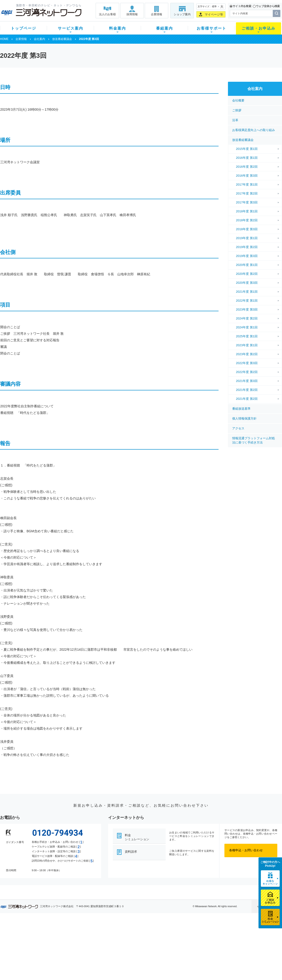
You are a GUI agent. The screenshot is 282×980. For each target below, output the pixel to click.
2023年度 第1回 (247, 345)
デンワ (58, 944)
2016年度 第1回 (247, 158)
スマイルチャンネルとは (140, 932)
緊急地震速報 (63, 956)
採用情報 (132, 14)
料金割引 (95, 944)
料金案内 (117, 28)
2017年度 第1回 (247, 185)
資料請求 (131, 852)
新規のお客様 (28, 932)
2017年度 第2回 (247, 193)
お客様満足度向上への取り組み (254, 130)
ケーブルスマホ (65, 950)
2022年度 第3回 (247, 363)
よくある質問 (168, 932)
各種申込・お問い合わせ (246, 850)
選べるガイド (28, 944)
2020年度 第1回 (247, 265)
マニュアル (166, 938)
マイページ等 (214, 14)
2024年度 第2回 (247, 318)
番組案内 (164, 28)
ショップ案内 (182, 14)
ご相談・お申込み (258, 28)
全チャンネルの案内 (137, 948)
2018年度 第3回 (247, 229)
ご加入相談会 (203, 944)
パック (93, 950)
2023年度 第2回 (247, 354)
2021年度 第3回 (247, 381)
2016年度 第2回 (247, 167)
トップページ (23, 28)
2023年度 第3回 (247, 309)
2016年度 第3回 (247, 176)
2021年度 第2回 (247, 390)
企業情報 (157, 14)
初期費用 (95, 932)
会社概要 (238, 100)
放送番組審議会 (62, 39)
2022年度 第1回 (247, 301)
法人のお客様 (107, 14)
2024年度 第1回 (247, 327)
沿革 (235, 120)
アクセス (238, 428)
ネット (58, 938)
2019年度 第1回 (247, 238)
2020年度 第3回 (247, 283)
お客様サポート (211, 28)
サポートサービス (171, 944)
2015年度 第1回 (247, 149)
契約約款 (60, 968)
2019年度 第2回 (247, 247)
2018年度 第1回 (247, 211)
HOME (4, 39)
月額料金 (95, 938)
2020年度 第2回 (247, 274)
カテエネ (60, 962)
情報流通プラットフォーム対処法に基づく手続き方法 (254, 440)
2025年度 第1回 (247, 336)
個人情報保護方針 (244, 418)
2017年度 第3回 (247, 202)
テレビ (58, 932)
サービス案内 (70, 28)
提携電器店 (201, 938)
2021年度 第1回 (247, 292)
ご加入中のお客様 (31, 938)
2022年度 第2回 (247, 372)
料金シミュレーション (137, 837)
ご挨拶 (237, 110)
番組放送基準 (241, 409)
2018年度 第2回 (247, 220)
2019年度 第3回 (247, 256)
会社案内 (39, 39)
